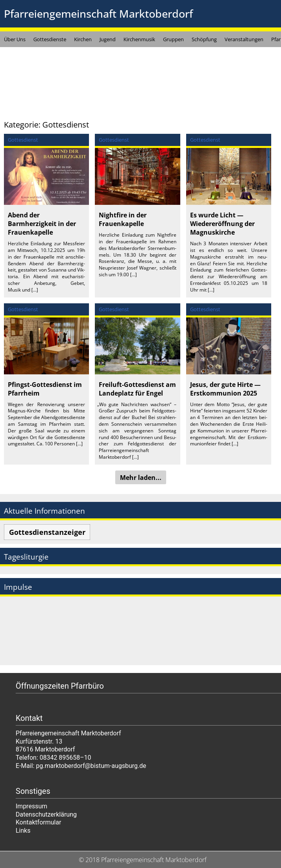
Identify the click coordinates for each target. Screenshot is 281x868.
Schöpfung (204, 39)
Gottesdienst (23, 140)
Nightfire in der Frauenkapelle (123, 219)
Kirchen (83, 39)
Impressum (32, 806)
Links (23, 831)
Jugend (108, 39)
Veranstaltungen (244, 39)
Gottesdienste (50, 39)
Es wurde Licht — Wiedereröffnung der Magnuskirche (222, 224)
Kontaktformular (38, 822)
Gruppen (173, 39)
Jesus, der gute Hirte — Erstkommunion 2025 (225, 389)
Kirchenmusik (139, 39)
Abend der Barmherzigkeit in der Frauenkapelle (42, 224)
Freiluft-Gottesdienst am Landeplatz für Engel (137, 389)
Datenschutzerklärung (46, 814)
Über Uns (15, 39)
